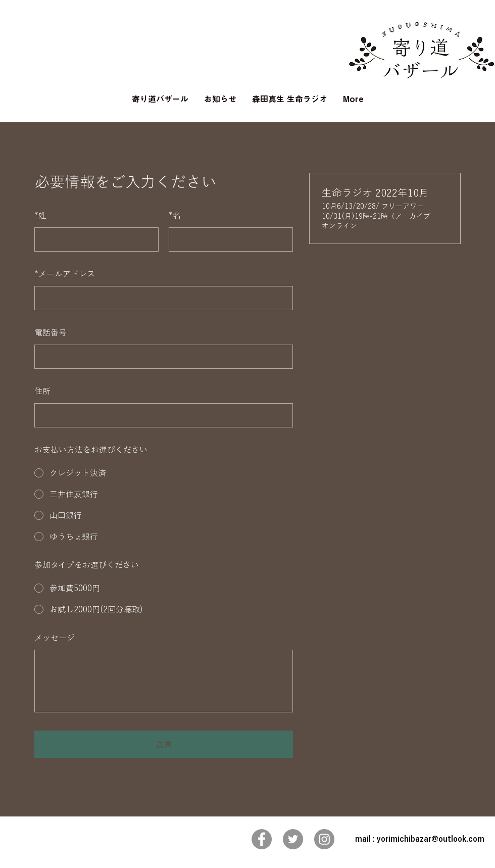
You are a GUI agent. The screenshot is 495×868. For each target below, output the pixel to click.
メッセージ (55, 638)
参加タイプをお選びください (87, 565)
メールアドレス (65, 274)
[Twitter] (293, 839)
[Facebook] (262, 839)
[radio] (164, 473)
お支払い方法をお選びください (91, 450)
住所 (42, 391)
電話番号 (51, 332)
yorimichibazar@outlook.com (431, 839)
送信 (164, 744)
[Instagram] (324, 839)
